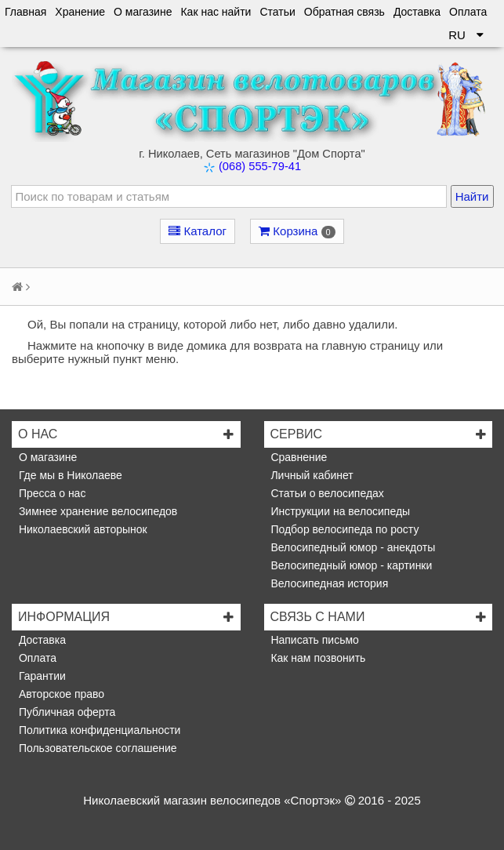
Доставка (417, 12)
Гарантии (41, 676)
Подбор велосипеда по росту (344, 529)
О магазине (143, 12)
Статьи (277, 12)
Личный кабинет (311, 475)
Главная (25, 12)
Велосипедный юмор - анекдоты (352, 547)
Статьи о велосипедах (326, 493)
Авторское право (60, 694)
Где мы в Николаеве (69, 475)
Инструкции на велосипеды (339, 511)
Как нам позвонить (317, 658)
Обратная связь (344, 12)
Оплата (468, 12)
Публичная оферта (65, 712)
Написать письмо (314, 640)
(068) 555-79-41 (260, 166)
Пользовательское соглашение (96, 748)
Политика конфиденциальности (98, 730)
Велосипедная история (328, 583)
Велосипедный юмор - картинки (350, 565)
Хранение (80, 12)
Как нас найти (216, 12)
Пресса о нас (51, 493)
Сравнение (298, 457)
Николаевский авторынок (82, 529)
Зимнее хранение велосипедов (96, 511)
